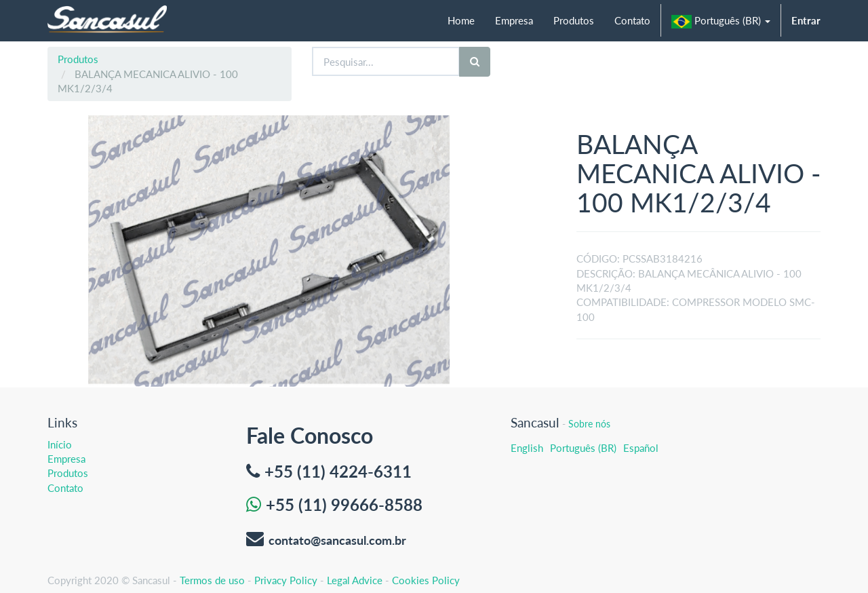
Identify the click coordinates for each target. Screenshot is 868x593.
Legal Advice (355, 580)
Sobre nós (589, 424)
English (527, 448)
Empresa (66, 459)
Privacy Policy (286, 580)
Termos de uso (212, 580)
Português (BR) (583, 448)
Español (641, 448)
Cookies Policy (426, 580)
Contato (65, 488)
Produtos (78, 59)
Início (60, 444)
